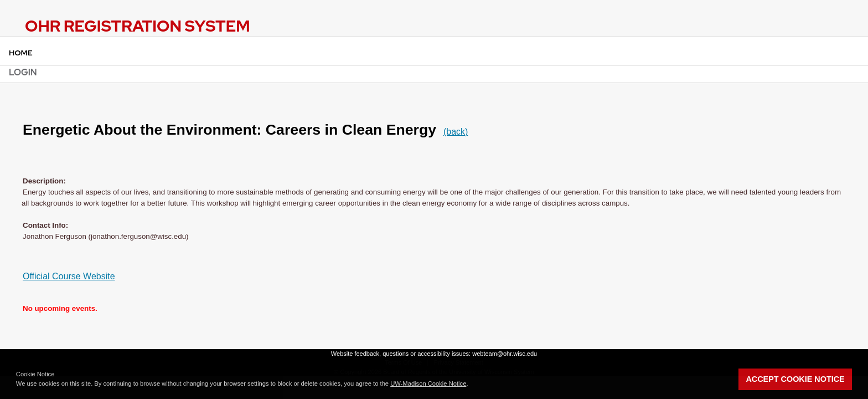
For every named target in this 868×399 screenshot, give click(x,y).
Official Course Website (69, 276)
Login (23, 72)
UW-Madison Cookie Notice (428, 383)
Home (21, 53)
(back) (456, 132)
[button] (471, 385)
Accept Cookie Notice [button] (795, 379)
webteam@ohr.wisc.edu (505, 354)
